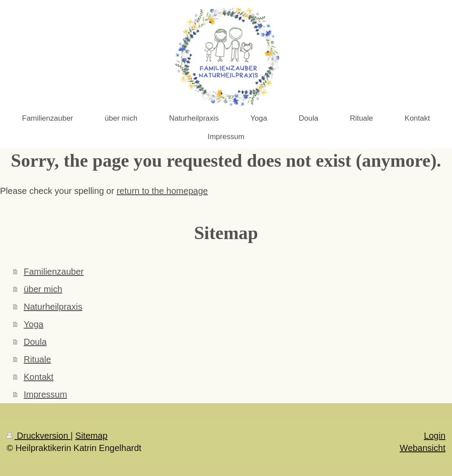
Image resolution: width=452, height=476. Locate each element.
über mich (43, 289)
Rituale (37, 359)
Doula (35, 342)
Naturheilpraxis (53, 307)
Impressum (45, 394)
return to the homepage (162, 191)
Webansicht (423, 448)
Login (435, 436)
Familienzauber (54, 272)
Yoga (34, 324)
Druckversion (39, 436)
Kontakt (39, 377)
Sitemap (91, 436)
